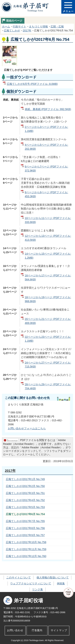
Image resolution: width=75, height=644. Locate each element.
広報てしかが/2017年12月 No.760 (26, 556)
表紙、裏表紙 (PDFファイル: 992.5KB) (48, 109)
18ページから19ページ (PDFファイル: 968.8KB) (48, 299)
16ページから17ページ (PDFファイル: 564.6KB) (48, 277)
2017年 (27, 30)
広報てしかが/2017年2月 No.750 (25, 486)
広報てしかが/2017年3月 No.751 (25, 493)
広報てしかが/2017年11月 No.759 (26, 549)
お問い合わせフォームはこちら (27, 428)
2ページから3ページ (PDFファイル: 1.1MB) (46, 129)
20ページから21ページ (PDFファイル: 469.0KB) (48, 321)
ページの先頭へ (69, 593)
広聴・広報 (57, 26)
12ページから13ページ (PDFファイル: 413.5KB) (48, 238)
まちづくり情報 (38, 26)
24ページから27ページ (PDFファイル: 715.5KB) (48, 365)
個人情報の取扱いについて (53, 577)
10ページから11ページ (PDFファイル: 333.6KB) (48, 220)
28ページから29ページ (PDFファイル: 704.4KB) (48, 386)
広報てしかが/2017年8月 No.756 (25, 528)
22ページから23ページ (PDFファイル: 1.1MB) (48, 339)
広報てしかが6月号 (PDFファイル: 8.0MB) (32, 84)
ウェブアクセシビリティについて (31, 583)
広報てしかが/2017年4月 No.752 (25, 500)
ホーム (6, 26)
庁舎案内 (37, 630)
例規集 (61, 583)
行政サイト (20, 26)
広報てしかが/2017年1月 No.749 (25, 479)
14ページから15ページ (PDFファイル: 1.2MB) (48, 256)
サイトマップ (59, 630)
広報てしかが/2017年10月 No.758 (26, 542)
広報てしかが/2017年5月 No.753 (25, 507)
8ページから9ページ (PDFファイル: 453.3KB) (46, 194)
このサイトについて (19, 577)
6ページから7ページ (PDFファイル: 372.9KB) (46, 169)
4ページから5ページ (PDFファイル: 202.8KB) (46, 147)
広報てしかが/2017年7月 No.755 (25, 521)
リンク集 (38, 589)
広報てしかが (12, 30)
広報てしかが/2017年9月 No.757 (25, 535)
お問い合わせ (15, 630)
